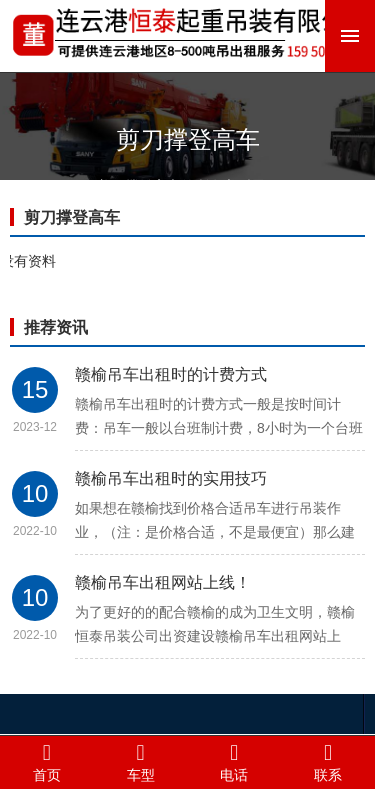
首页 (47, 762)
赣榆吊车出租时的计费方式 (171, 374)
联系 (328, 762)
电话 (235, 762)
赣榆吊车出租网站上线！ (163, 582)
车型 (141, 762)
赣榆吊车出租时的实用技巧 (171, 478)
